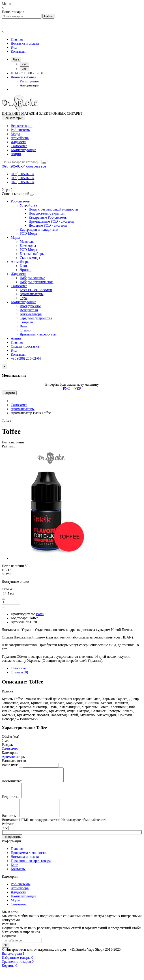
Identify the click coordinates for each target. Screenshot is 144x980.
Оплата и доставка (25, 346)
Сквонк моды (30, 258)
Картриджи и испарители (39, 229)
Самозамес (19, 146)
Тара (23, 298)
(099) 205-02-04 (23, 178)
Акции (16, 154)
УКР (24, 69)
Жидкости (18, 142)
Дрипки (26, 270)
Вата (23, 326)
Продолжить (12, 846)
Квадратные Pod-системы (48, 217)
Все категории (22, 126)
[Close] (4, 366)
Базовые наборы (32, 254)
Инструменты (30, 306)
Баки (23, 266)
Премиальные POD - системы (51, 221)
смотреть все (36, 166)
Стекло (25, 330)
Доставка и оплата (25, 43)
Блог (14, 47)
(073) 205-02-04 (23, 182)
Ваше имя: (10, 765)
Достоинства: (12, 784)
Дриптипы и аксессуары (38, 334)
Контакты (18, 51)
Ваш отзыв (10, 824)
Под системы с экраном (47, 213)
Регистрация (29, 81)
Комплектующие (24, 150)
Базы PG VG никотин (36, 290)
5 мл (9, 594)
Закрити (9, 393)
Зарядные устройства (36, 318)
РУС (25, 64)
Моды (15, 134)
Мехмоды (27, 242)
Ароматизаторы (32, 294)
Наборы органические (37, 282)
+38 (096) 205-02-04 (26, 358)
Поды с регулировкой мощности (53, 209)
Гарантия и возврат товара (31, 869)
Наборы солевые (32, 278)
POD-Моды (28, 233)
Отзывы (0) (19, 672)
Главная (17, 39)
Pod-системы (21, 130)
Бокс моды (28, 246)
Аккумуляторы (31, 314)
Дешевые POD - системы (48, 225)
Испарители (29, 310)
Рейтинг (8, 833)
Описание (18, 668)
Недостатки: (11, 802)
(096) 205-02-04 (23, 174)
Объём (7, 589)
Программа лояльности (28, 861)
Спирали (26, 322)
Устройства (28, 205)
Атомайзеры (20, 138)
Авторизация (30, 85)
